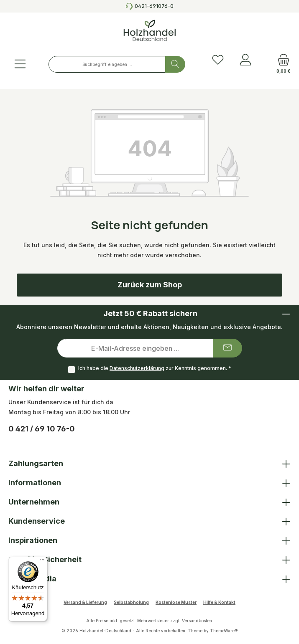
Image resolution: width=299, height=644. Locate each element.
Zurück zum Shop (150, 285)
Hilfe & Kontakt (219, 602)
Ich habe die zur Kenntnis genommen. (155, 368)
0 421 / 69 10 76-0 (42, 429)
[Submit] (227, 348)
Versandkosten (197, 621)
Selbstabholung (131, 602)
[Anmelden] (245, 60)
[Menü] (20, 64)
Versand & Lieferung (85, 602)
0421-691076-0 (154, 6)
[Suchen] (175, 64)
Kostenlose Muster (176, 602)
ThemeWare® (224, 631)
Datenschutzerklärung (137, 368)
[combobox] (107, 64)
